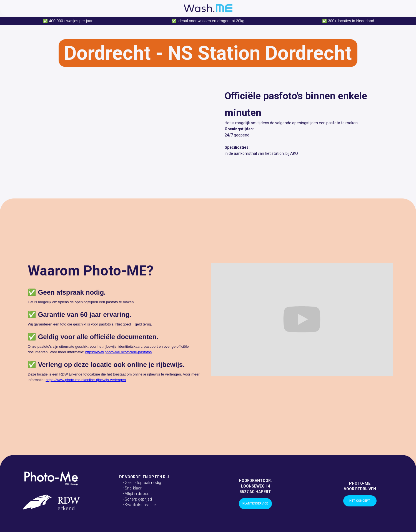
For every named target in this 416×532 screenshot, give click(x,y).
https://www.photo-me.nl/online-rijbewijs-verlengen (86, 380)
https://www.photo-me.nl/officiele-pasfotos (119, 352)
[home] (208, 8)
